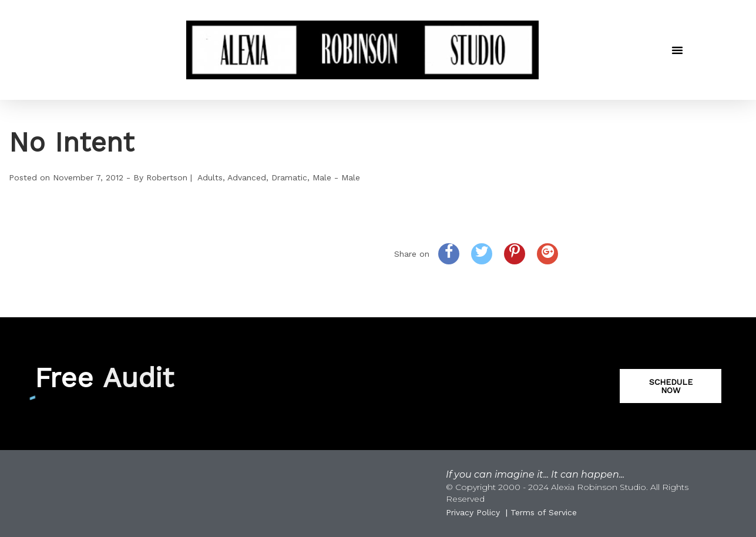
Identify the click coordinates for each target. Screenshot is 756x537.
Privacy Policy (473, 512)
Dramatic (289, 177)
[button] (677, 50)
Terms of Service (544, 512)
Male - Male (336, 177)
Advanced (247, 177)
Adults (210, 177)
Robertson (167, 177)
